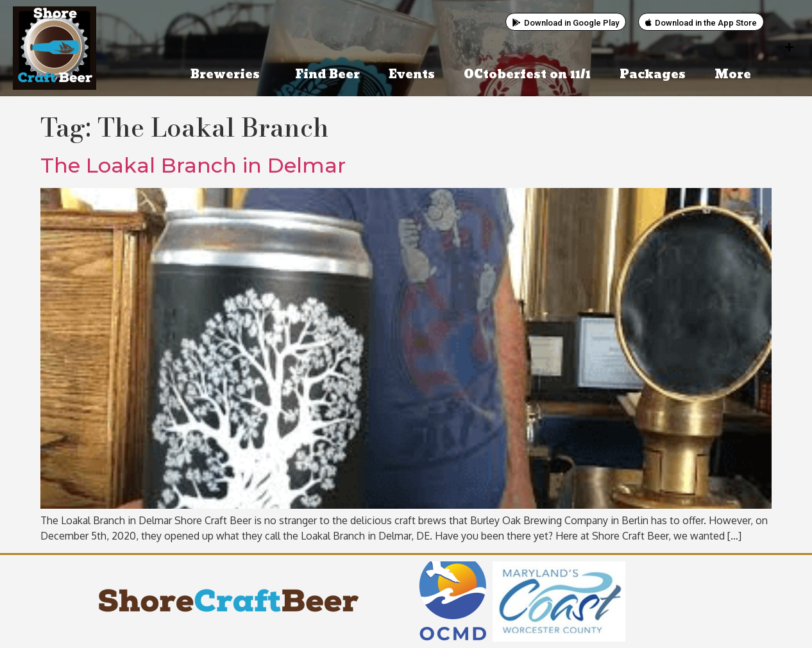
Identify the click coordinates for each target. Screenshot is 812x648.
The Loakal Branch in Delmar (193, 165)
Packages (653, 75)
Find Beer (327, 75)
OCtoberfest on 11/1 (527, 75)
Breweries (228, 75)
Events (412, 75)
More (736, 75)
